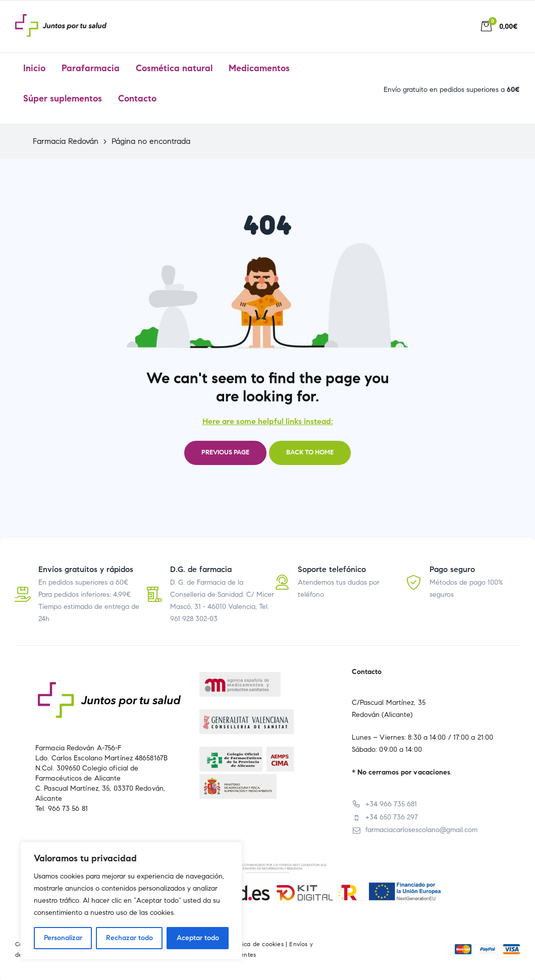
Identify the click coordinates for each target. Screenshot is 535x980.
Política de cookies (257, 944)
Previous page (225, 452)
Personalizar (63, 938)
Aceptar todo (198, 938)
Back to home (310, 452)
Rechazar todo (129, 938)
